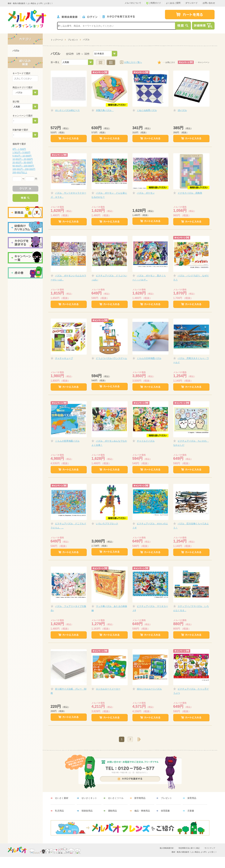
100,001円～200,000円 (24, 169)
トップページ (57, 40)
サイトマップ (210, 848)
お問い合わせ (209, 3)
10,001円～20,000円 (23, 159)
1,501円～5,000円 (21, 152)
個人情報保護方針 (167, 848)
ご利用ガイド (154, 3)
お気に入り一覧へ (133, 62)
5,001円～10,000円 (22, 156)
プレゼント (73, 40)
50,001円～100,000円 (23, 166)
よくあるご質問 (173, 3)
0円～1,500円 (19, 149)
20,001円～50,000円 (23, 162)
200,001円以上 (20, 172)
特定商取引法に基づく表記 (189, 848)
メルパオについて (133, 3)
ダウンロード (191, 3)
